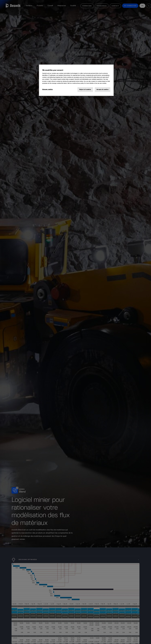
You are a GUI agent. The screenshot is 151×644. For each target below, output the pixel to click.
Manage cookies (48, 89)
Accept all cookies (103, 89)
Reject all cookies (85, 89)
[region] (76, 80)
